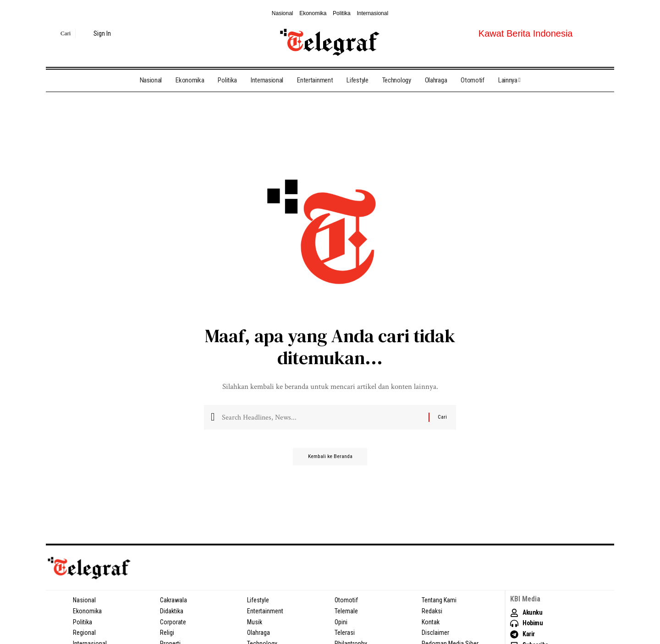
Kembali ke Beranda (330, 460)
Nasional (283, 13)
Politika (342, 13)
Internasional (372, 13)
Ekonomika (313, 13)
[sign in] (97, 33)
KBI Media (525, 599)
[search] (59, 33)
